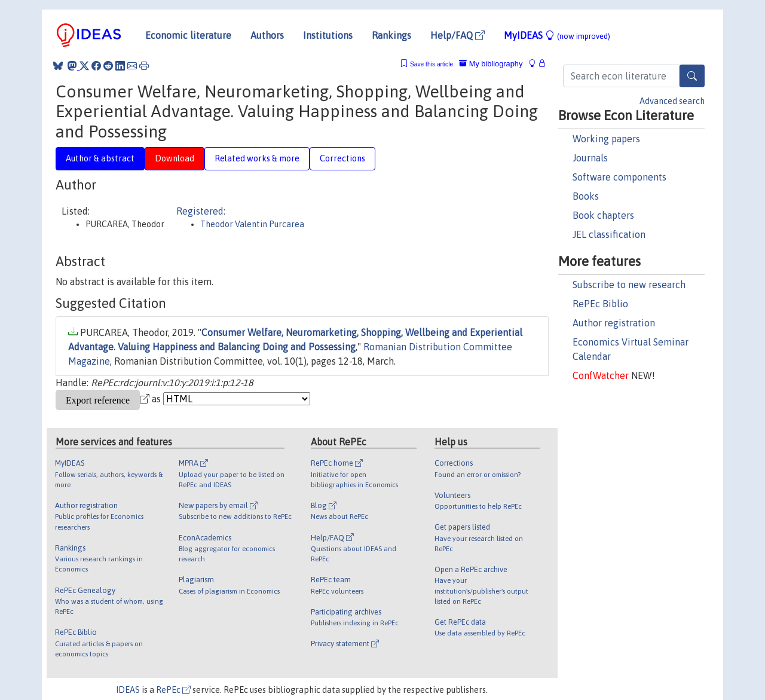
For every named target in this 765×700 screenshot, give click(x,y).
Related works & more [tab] (257, 158)
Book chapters (603, 215)
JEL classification (609, 234)
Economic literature (188, 35)
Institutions (328, 35)
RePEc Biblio (600, 304)
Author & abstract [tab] (100, 158)
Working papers (606, 139)
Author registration (614, 323)
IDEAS (128, 690)
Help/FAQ (458, 35)
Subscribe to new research (629, 285)
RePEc (173, 690)
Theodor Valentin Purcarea (252, 224)
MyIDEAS (557, 35)
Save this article (432, 64)
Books (586, 196)
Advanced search (672, 101)
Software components (619, 177)
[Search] (692, 76)
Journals (590, 158)
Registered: (201, 211)
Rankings (391, 35)
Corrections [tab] (342, 158)
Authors (267, 35)
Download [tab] (175, 158)
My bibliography (491, 64)
